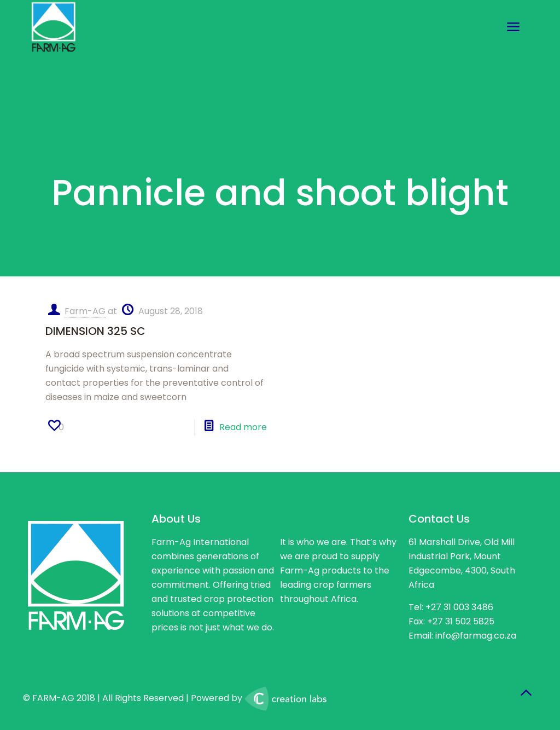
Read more (243, 427)
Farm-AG (85, 311)
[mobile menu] (513, 27)
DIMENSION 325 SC (95, 331)
